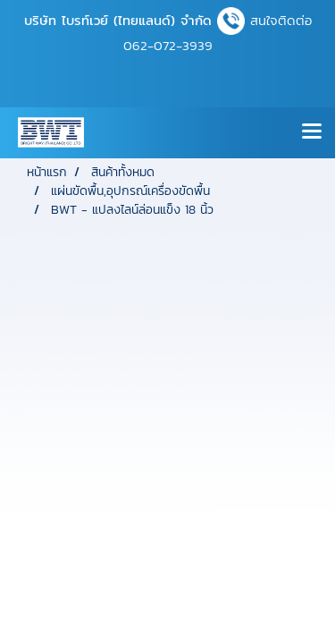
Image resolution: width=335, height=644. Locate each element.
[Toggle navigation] (312, 132)
